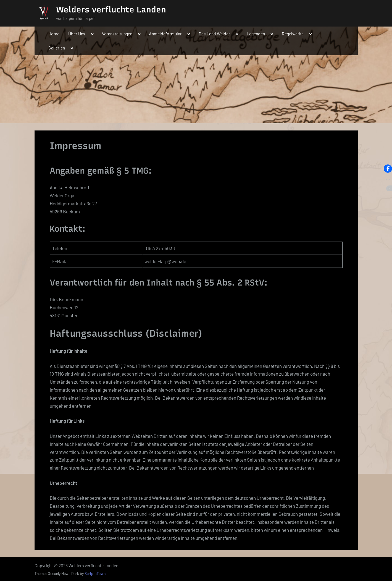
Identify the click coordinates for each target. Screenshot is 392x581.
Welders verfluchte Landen (111, 10)
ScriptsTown (95, 573)
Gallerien (57, 48)
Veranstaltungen (117, 34)
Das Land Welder (214, 34)
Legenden (256, 34)
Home (54, 34)
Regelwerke (293, 34)
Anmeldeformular (165, 34)
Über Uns (77, 34)
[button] (388, 169)
